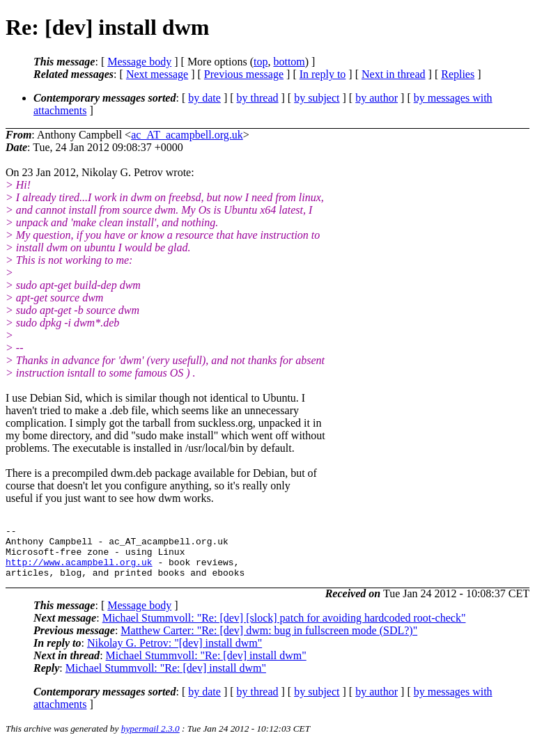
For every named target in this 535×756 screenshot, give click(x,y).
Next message (157, 74)
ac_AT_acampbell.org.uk (187, 135)
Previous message (244, 74)
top (261, 62)
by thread (258, 98)
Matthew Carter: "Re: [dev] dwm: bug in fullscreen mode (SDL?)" (269, 641)
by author (377, 98)
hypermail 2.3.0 (150, 739)
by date (204, 98)
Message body (139, 62)
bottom (289, 62)
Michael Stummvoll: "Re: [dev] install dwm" (206, 666)
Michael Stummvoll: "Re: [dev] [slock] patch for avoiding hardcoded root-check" (284, 628)
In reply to (323, 74)
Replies (458, 74)
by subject (317, 98)
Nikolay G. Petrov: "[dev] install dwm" (175, 653)
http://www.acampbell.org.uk (79, 570)
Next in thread (394, 74)
